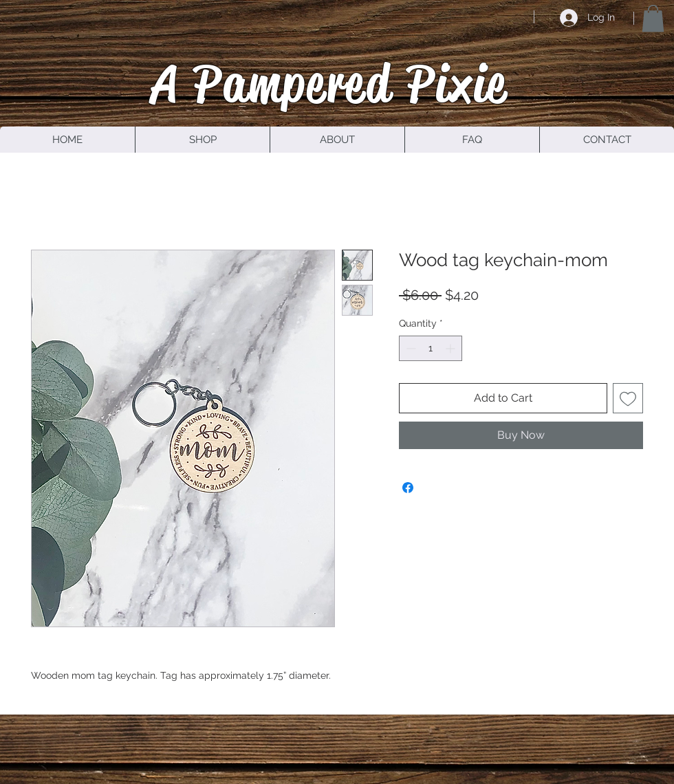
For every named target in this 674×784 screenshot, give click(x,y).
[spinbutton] (431, 348)
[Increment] (452, 348)
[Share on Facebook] (408, 488)
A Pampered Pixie (329, 83)
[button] (653, 18)
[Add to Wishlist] (628, 398)
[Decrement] (410, 348)
